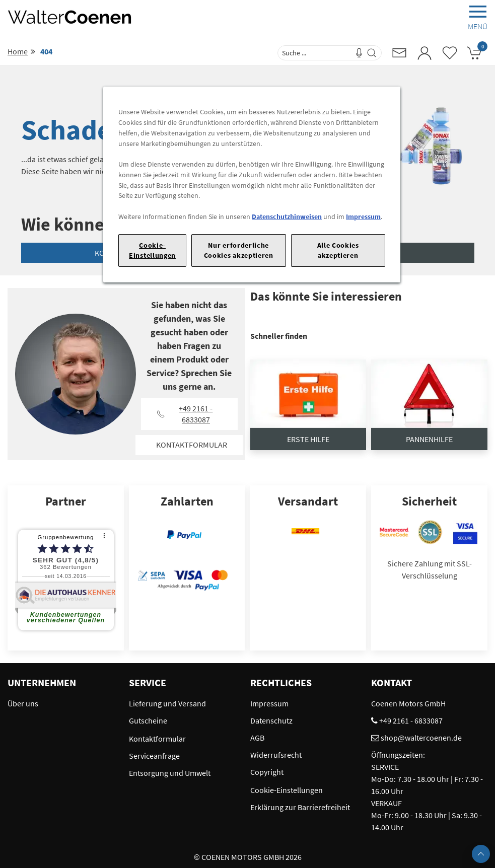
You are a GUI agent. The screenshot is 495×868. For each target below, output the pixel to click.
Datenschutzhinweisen (287, 216)
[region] (252, 185)
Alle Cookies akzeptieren (338, 250)
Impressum (363, 216)
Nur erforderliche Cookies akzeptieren (239, 250)
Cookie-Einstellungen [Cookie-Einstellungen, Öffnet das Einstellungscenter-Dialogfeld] (152, 250)
